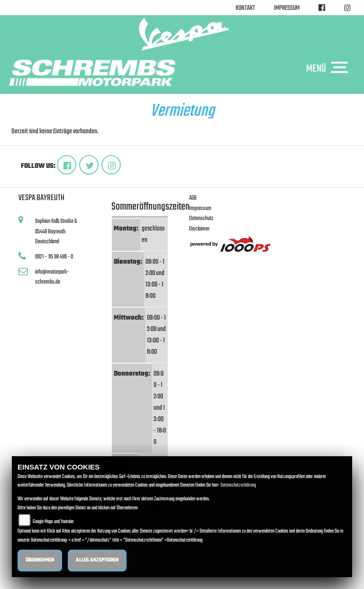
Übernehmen (40, 560)
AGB (193, 198)
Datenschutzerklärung (238, 485)
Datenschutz (201, 218)
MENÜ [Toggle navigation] (329, 68)
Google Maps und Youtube (53, 522)
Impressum (287, 8)
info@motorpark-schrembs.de (52, 277)
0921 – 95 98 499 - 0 (54, 257)
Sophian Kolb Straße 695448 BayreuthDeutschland (56, 231)
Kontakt (245, 8)
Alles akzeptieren (97, 560)
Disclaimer (199, 229)
